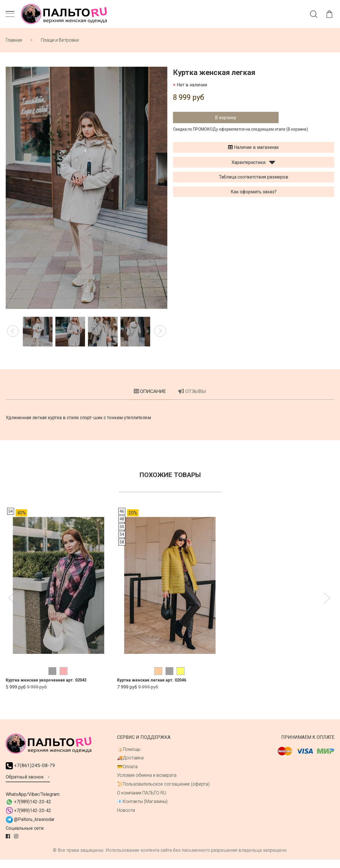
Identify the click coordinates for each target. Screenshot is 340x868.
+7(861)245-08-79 (33, 773)
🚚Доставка (130, 765)
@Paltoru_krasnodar (30, 828)
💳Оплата (127, 774)
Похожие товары (170, 482)
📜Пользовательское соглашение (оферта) (163, 791)
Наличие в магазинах (254, 150)
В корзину (226, 121)
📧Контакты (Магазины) (142, 809)
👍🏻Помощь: (129, 757)
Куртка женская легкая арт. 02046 (155, 687)
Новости (126, 818)
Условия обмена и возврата (147, 783)
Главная (14, 43)
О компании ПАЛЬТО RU (142, 800)
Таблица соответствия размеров (254, 180)
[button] (13, 334)
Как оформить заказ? (254, 195)
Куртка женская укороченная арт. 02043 (51, 687)
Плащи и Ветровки (60, 43)
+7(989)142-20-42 (28, 810)
